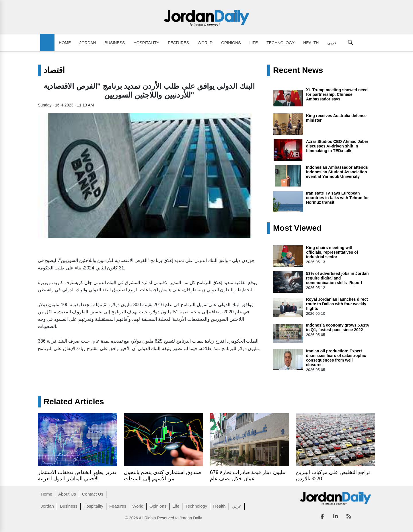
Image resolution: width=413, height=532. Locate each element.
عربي (332, 43)
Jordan (88, 43)
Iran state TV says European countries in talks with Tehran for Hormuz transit (337, 198)
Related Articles (74, 402)
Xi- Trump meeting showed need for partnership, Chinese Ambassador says (337, 94)
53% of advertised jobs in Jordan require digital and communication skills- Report (337, 278)
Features (178, 43)
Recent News (298, 70)
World (205, 43)
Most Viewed (297, 228)
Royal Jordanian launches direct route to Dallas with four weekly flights (337, 304)
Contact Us (93, 494)
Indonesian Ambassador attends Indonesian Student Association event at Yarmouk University (337, 172)
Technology (280, 43)
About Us (67, 494)
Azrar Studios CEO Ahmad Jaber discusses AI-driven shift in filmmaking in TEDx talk (337, 146)
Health (311, 43)
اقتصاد (54, 70)
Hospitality (146, 43)
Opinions (231, 43)
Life (254, 43)
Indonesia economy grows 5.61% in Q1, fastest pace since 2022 (337, 327)
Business (115, 43)
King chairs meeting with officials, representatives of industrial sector (332, 252)
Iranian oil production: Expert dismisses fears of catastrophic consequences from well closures (336, 358)
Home (65, 43)
